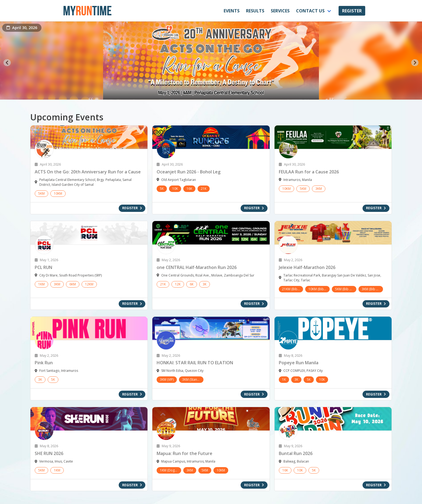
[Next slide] (415, 63)
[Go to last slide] (7, 63)
